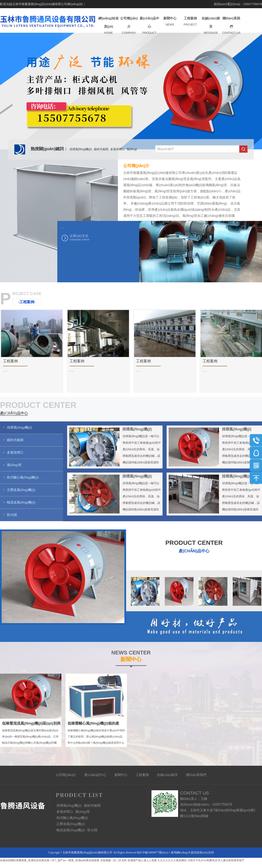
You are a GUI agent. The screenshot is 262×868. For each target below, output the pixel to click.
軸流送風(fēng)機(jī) (71, 830)
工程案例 (190, 22)
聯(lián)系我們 (231, 26)
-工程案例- (27, 302)
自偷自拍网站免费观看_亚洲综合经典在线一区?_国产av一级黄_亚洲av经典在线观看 (50, 860)
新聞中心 (170, 22)
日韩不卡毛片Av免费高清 (202, 860)
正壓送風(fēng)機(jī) (71, 824)
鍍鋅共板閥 (101, 149)
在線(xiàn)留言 (211, 26)
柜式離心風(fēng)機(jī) (72, 818)
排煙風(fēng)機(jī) (81, 149)
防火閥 (92, 830)
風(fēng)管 (83, 812)
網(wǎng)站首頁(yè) (108, 26)
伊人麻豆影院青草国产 (231, 860)
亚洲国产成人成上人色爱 (142, 860)
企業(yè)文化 (90, 238)
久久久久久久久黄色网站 (172, 860)
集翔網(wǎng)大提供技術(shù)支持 (192, 853)
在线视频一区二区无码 (113, 860)
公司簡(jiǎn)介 (129, 26)
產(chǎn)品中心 (149, 26)
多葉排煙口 (117, 149)
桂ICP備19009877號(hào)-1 (154, 853)
